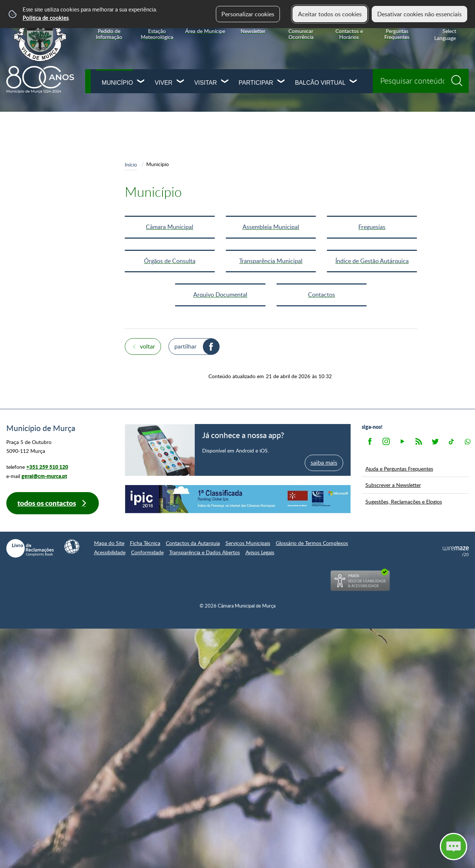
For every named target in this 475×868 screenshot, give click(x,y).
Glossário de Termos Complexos (312, 543)
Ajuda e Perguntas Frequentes (399, 468)
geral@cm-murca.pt (44, 476)
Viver (164, 83)
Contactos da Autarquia (193, 543)
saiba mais (324, 462)
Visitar (206, 83)
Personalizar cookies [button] (248, 14)
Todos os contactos (47, 503)
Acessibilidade (110, 552)
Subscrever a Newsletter (393, 485)
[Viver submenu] (181, 82)
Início (131, 164)
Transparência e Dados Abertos (205, 552)
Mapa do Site (109, 543)
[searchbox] (421, 81)
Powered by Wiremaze (456, 551)
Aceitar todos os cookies (330, 14)
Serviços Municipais (248, 543)
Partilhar (185, 346)
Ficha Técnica (145, 543)
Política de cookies (46, 18)
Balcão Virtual (320, 83)
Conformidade (147, 552)
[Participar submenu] (281, 82)
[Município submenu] (141, 82)
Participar (256, 83)
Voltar (148, 346)
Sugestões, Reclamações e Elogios (404, 501)
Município (117, 83)
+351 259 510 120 (47, 467)
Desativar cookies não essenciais (419, 14)
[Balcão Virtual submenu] (354, 82)
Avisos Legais (260, 552)
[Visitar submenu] (225, 82)
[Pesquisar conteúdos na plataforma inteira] (459, 78)
